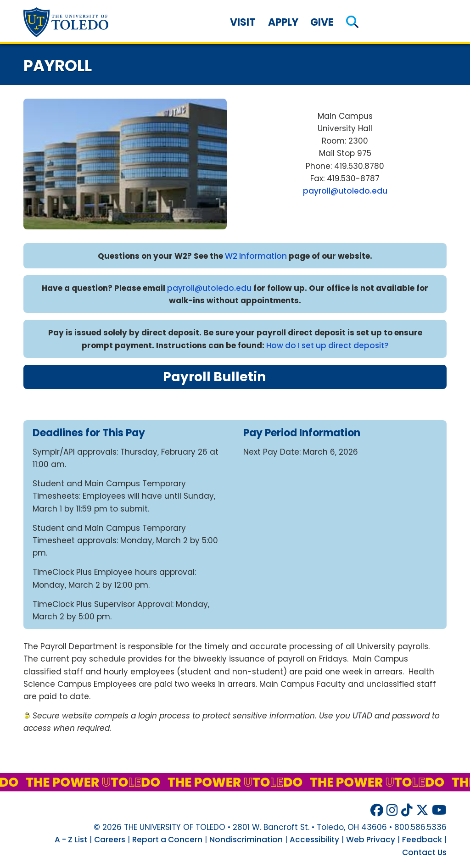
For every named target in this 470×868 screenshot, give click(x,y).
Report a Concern (167, 840)
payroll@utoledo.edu (345, 191)
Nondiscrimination (246, 840)
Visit (243, 22)
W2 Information (256, 256)
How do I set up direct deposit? (327, 345)
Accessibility (314, 840)
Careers (110, 840)
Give (322, 22)
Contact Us (424, 852)
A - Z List (71, 840)
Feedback (422, 840)
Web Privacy (371, 840)
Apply (283, 22)
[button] (352, 22)
